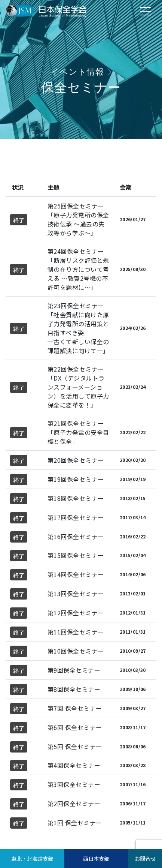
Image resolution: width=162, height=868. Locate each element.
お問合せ (145, 858)
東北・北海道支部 (32, 858)
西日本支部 (96, 858)
